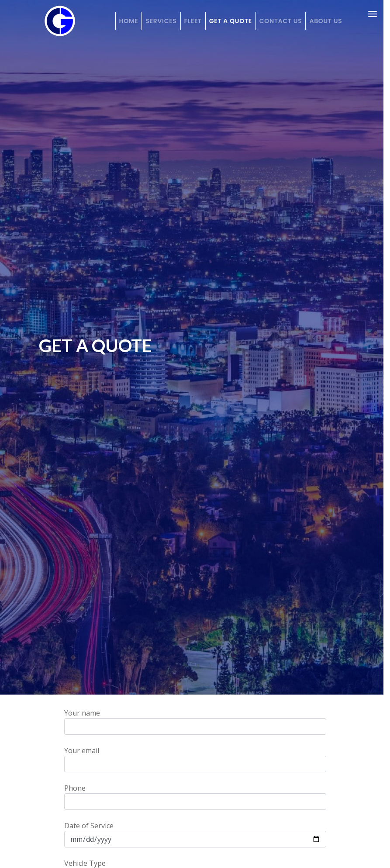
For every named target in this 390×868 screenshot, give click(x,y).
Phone (195, 797)
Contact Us (281, 21)
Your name (195, 721)
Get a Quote (231, 21)
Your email (195, 759)
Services (161, 21)
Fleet (193, 21)
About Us (326, 21)
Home (129, 21)
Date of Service (195, 834)
